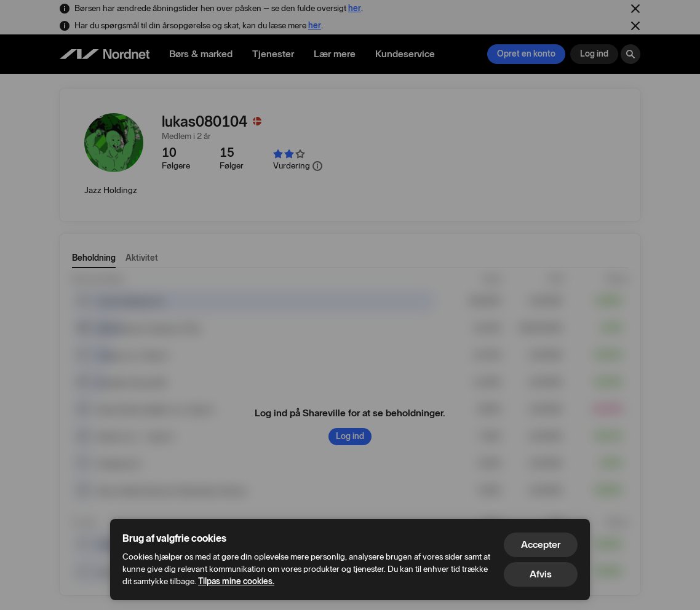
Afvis (541, 574)
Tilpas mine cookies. (236, 581)
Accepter (541, 545)
